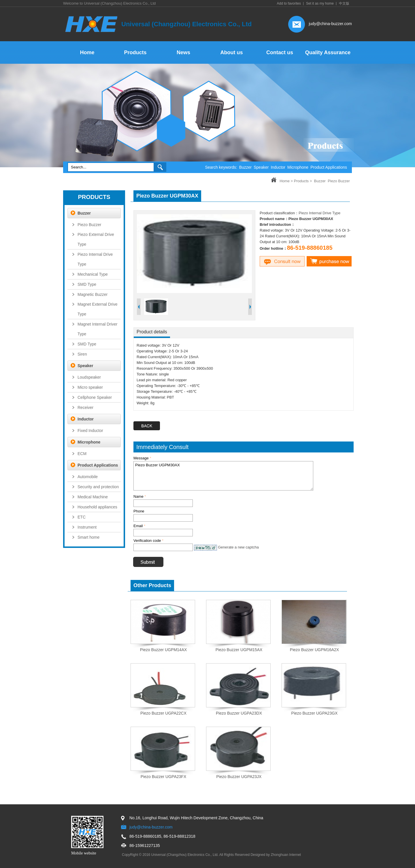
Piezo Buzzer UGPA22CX (163, 713)
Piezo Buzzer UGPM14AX (164, 650)
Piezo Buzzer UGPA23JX (239, 777)
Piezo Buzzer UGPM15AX (239, 650)
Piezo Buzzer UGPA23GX (315, 713)
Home (285, 181)
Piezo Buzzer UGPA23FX (163, 777)
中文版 (344, 3)
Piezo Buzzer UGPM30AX (223, 476)
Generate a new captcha (238, 547)
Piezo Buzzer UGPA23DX (239, 713)
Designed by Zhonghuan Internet (276, 855)
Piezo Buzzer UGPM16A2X (314, 650)
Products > (303, 181)
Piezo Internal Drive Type (319, 213)
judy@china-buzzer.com (330, 24)
